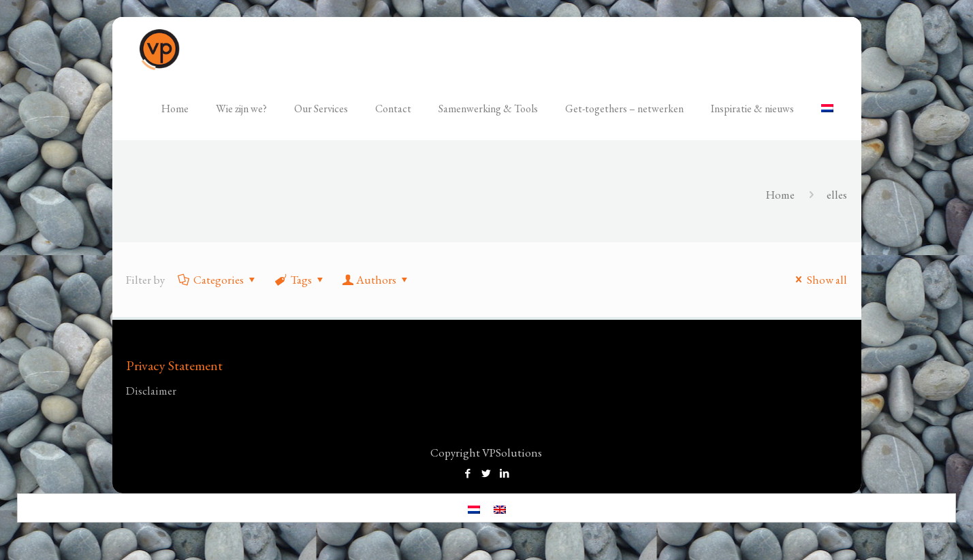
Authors (376, 280)
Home (780, 195)
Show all (819, 280)
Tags (300, 280)
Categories (218, 280)
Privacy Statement (174, 365)
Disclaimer (151, 391)
